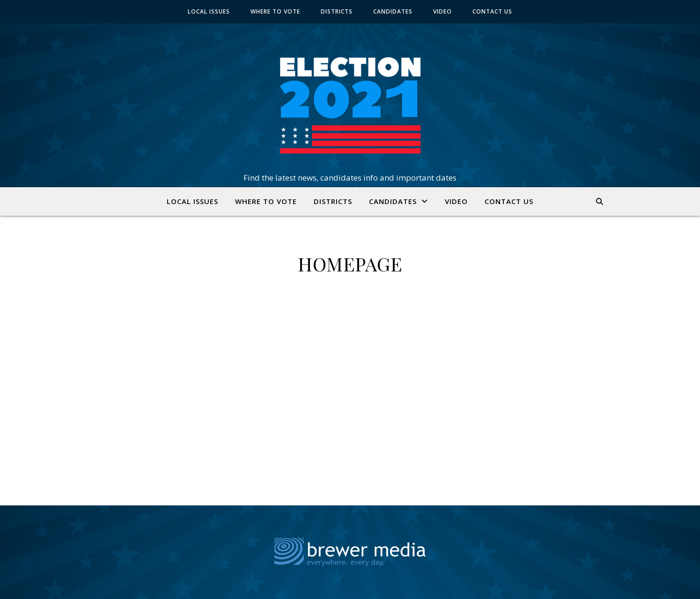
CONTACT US (492, 11)
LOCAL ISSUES (209, 11)
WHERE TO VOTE (275, 11)
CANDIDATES (393, 11)
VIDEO (442, 11)
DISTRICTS (337, 11)
